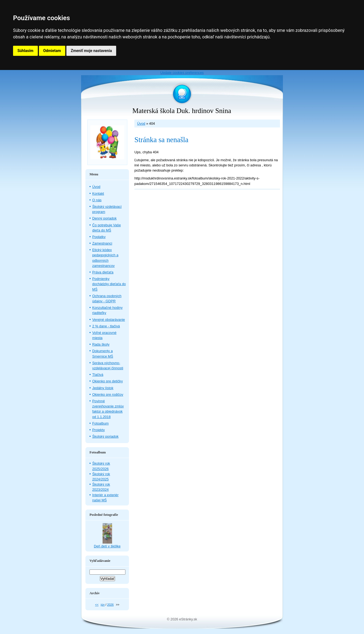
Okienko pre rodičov (108, 394)
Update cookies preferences (182, 73)
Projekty (98, 430)
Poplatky (99, 237)
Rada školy (101, 344)
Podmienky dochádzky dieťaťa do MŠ (109, 284)
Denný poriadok (104, 218)
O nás (97, 200)
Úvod (141, 124)
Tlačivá (98, 375)
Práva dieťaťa (103, 272)
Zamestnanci (102, 243)
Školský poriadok (105, 436)
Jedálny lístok (103, 388)
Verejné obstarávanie (109, 320)
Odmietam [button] (52, 51)
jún (103, 605)
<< (97, 605)
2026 (110, 605)
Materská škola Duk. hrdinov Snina (182, 111)
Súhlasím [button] (25, 51)
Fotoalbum (100, 423)
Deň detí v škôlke (107, 546)
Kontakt (98, 193)
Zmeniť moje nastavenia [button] (91, 51)
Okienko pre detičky (107, 381)
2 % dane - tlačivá (106, 326)
